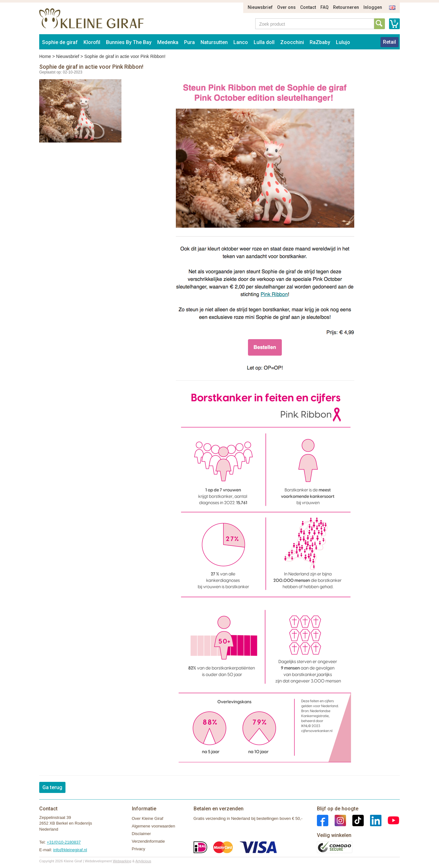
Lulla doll (264, 42)
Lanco (241, 42)
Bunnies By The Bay (129, 42)
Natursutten (214, 42)
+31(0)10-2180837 (64, 842)
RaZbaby (320, 42)
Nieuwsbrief (260, 7)
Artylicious (143, 861)
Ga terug (52, 787)
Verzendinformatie (148, 841)
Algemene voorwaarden (154, 826)
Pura (189, 42)
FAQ (325, 7)
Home (45, 56)
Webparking (122, 861)
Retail (390, 42)
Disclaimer (142, 834)
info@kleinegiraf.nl (70, 850)
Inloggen (373, 7)
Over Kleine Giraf (148, 818)
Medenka (168, 42)
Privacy (139, 849)
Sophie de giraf (60, 42)
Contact (308, 7)
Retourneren (346, 7)
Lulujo (343, 42)
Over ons (286, 7)
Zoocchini (292, 42)
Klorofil (92, 42)
